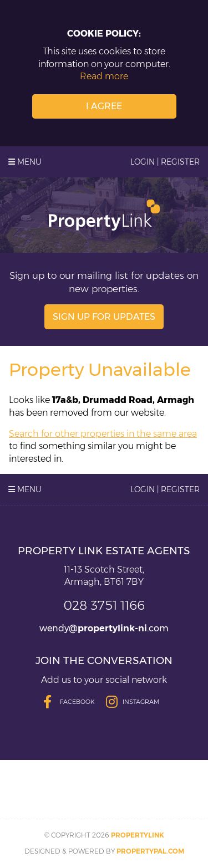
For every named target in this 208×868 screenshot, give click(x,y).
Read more (104, 76)
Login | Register (165, 162)
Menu (25, 162)
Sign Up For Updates (104, 317)
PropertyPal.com (150, 851)
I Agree (104, 106)
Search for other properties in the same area (103, 434)
